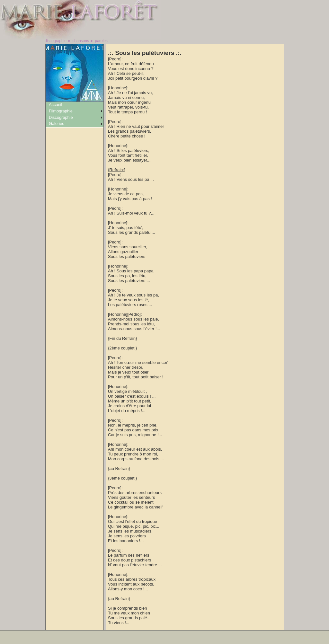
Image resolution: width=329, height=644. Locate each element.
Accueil (55, 105)
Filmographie (61, 111)
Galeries (57, 124)
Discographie (61, 117)
